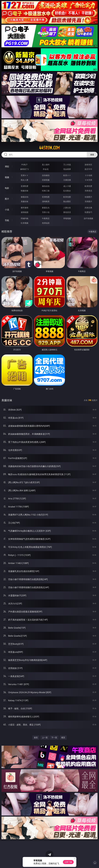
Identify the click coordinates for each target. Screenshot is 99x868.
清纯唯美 (46, 201)
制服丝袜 (25, 191)
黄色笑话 (67, 212)
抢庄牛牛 (88, 169)
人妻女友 (67, 208)
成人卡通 (67, 186)
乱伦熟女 (67, 191)
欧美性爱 (88, 186)
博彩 (7, 166)
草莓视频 (67, 218)
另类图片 (88, 201)
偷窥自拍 (25, 197)
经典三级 (46, 191)
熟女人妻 (25, 180)
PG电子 (24, 165)
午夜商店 (46, 218)
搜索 (92, 155)
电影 (7, 188)
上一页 (45, 738)
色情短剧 (46, 223)
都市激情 (25, 208)
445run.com (49, 148)
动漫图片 (88, 197)
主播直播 (67, 180)
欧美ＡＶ (67, 175)
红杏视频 (25, 223)
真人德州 (46, 165)
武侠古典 (88, 208)
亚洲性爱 (25, 186)
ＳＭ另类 (88, 180)
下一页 (54, 738)
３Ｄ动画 (88, 175)
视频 (7, 177)
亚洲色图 (46, 197)
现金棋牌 (67, 169)
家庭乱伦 (46, 208)
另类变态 (88, 191)
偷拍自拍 (46, 186)
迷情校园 (25, 212)
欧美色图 (67, 197)
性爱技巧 (88, 212)
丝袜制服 (46, 180)
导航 (7, 220)
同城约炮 (25, 218)
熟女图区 (67, 201)
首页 (36, 738)
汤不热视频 (88, 218)
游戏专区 (88, 165)
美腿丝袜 (25, 201)
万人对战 (67, 165)
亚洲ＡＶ (25, 175)
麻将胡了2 (25, 169)
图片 (7, 199)
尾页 (63, 738)
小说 (7, 210)
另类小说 (46, 212)
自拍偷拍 (46, 175)
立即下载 (68, 862)
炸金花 (46, 169)
